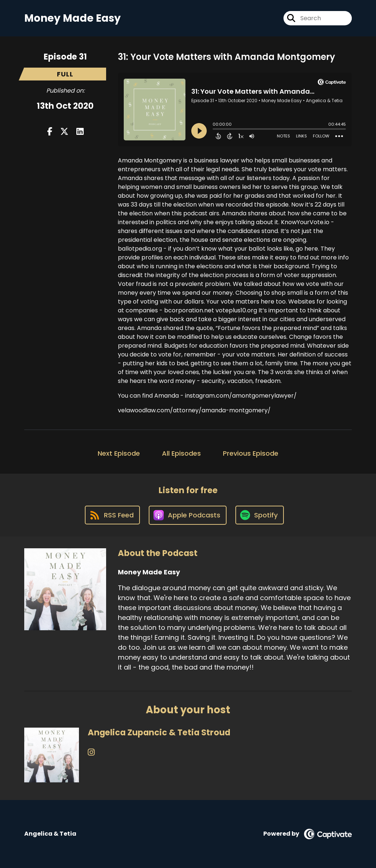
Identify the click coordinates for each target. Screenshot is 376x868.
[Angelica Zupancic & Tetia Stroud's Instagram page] (91, 752)
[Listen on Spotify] (260, 515)
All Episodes (181, 453)
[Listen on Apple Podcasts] (188, 515)
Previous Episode (251, 453)
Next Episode (119, 453)
